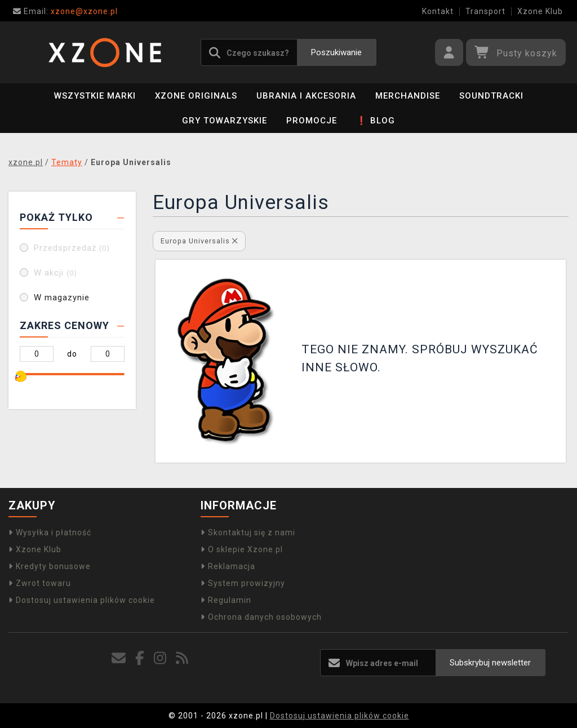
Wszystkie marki (95, 96)
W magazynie (62, 298)
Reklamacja (228, 566)
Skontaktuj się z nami (248, 532)
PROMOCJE (312, 121)
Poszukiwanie (336, 52)
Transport (485, 11)
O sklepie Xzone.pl (242, 549)
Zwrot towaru (40, 583)
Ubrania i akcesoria (306, 96)
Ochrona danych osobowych (261, 617)
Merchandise (408, 96)
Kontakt (438, 11)
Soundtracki (491, 96)
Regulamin (226, 600)
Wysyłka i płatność (50, 532)
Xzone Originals (196, 96)
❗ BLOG (376, 121)
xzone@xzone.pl (65, 11)
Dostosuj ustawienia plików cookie (82, 600)
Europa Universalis (199, 241)
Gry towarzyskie (225, 121)
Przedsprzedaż (72, 248)
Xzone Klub (540, 11)
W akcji (56, 273)
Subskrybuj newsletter (490, 663)
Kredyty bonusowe (50, 566)
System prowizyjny (243, 583)
